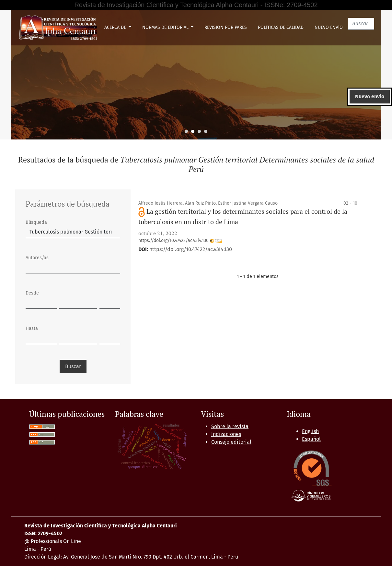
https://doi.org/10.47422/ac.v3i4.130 (180, 241)
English (310, 431)
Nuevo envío (329, 27)
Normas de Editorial (166, 27)
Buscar (73, 366)
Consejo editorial (231, 442)
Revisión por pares (226, 27)
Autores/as (37, 258)
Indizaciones (226, 434)
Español (311, 439)
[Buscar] (361, 24)
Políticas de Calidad (281, 27)
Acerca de (116, 27)
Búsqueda (36, 222)
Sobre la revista (230, 426)
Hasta (32, 328)
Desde (32, 293)
